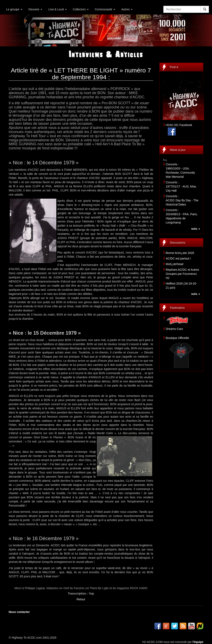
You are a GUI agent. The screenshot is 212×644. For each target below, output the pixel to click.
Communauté (105, 9)
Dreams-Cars (174, 329)
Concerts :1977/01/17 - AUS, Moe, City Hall (181, 186)
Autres (127, 9)
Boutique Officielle (178, 338)
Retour (81, 599)
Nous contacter (19, 612)
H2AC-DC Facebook (179, 125)
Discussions (178, 243)
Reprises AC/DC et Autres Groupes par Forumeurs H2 (182, 274)
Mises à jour (178, 150)
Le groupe (14, 9)
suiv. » (196, 229)
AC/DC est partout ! (178, 258)
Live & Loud (58, 9)
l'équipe (198, 642)
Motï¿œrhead (175, 264)
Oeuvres (35, 9)
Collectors (81, 9)
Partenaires (177, 308)
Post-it (174, 67)
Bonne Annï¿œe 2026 (180, 253)
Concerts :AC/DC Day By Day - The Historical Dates (182, 200)
